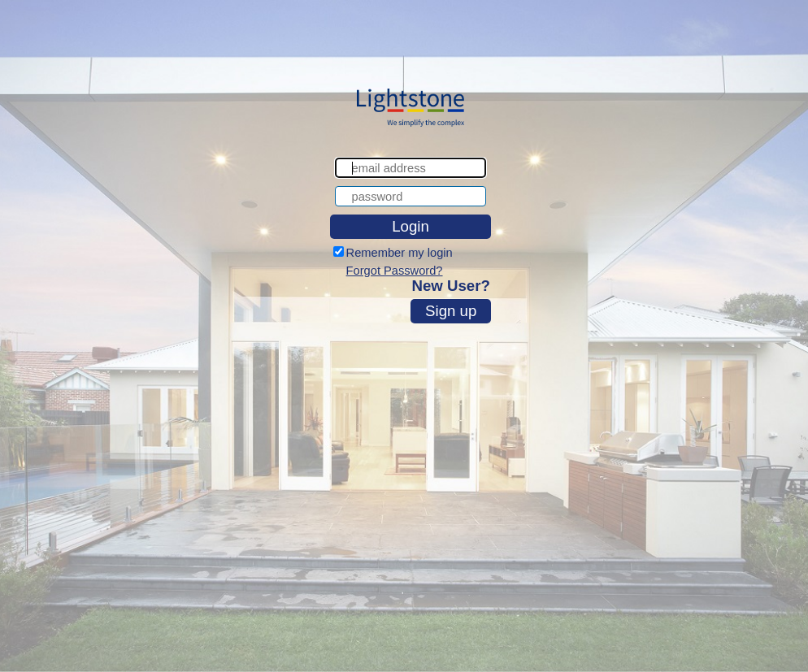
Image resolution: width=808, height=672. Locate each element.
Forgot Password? (395, 271)
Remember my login (400, 253)
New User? (450, 286)
